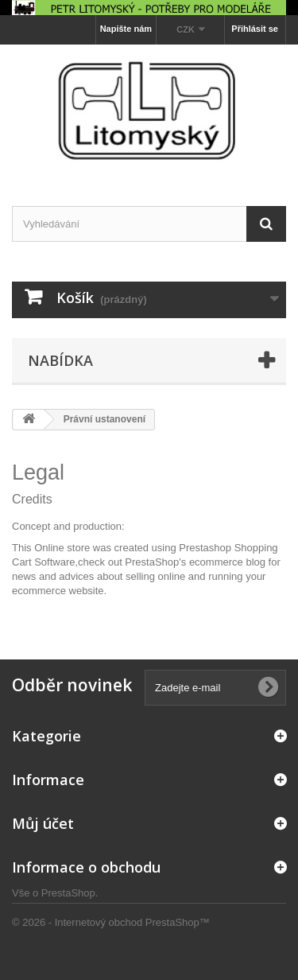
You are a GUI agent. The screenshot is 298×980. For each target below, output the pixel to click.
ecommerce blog (227, 562)
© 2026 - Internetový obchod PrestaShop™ (111, 922)
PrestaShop (68, 893)
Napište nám (126, 29)
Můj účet (43, 823)
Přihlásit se (255, 29)
